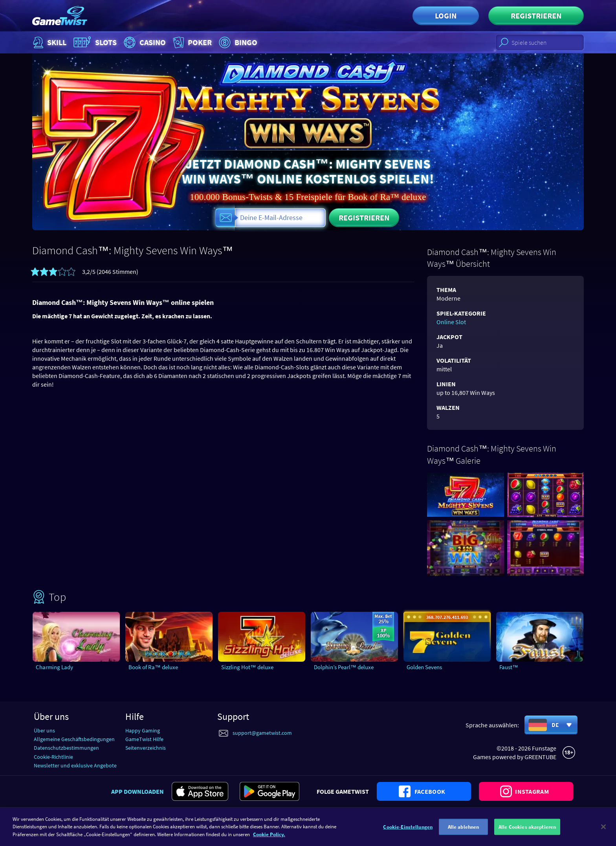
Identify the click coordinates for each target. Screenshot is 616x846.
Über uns (44, 730)
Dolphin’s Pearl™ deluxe (344, 667)
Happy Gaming (143, 730)
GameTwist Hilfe (144, 739)
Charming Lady (54, 667)
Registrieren (536, 16)
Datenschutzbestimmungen (66, 748)
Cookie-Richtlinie (53, 757)
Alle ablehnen (464, 832)
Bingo (237, 42)
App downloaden (137, 791)
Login (446, 16)
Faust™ (509, 667)
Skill (49, 42)
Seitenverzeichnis (146, 748)
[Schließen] (603, 832)
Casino (144, 42)
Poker (192, 42)
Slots (94, 42)
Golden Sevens (424, 667)
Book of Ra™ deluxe (153, 667)
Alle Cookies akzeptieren (527, 832)
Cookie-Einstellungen (408, 832)
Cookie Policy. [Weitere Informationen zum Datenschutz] (269, 840)
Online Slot (451, 322)
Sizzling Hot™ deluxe (247, 667)
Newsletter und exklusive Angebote (75, 765)
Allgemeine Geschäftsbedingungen (74, 739)
